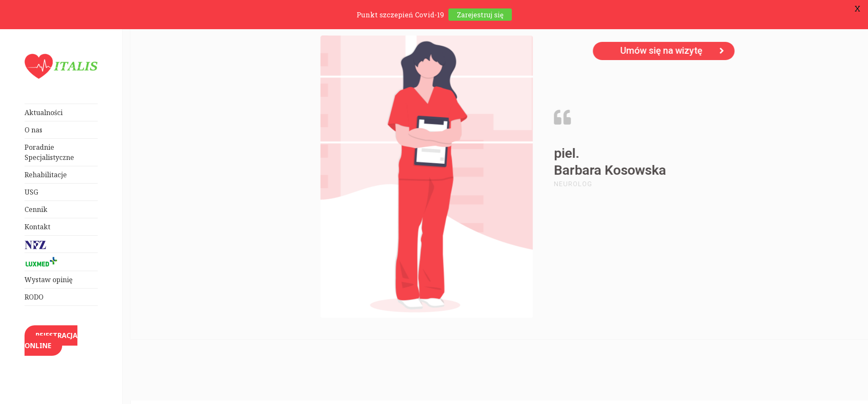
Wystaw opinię (49, 280)
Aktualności (44, 113)
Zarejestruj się (480, 15)
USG (31, 192)
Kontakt (37, 227)
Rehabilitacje (46, 175)
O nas (33, 130)
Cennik (36, 209)
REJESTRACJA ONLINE (51, 341)
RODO (34, 297)
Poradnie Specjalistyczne (49, 152)
